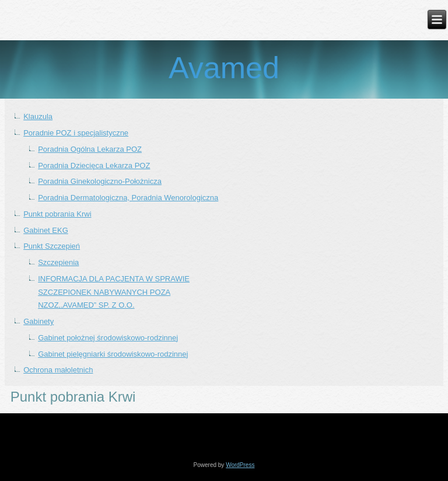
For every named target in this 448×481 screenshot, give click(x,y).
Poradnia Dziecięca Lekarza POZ (94, 165)
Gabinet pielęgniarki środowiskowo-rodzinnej (113, 354)
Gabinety (38, 321)
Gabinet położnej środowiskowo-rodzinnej (108, 338)
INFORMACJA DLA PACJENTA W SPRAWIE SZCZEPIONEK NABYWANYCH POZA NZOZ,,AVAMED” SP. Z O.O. (114, 292)
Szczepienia (58, 262)
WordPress (240, 465)
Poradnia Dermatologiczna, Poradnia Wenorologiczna (128, 198)
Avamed (224, 68)
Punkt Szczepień (52, 246)
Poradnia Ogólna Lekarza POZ (90, 149)
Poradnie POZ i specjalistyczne (76, 133)
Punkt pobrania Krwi (57, 214)
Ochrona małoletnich (58, 370)
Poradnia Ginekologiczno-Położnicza (100, 181)
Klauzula (38, 116)
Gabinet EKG (46, 230)
